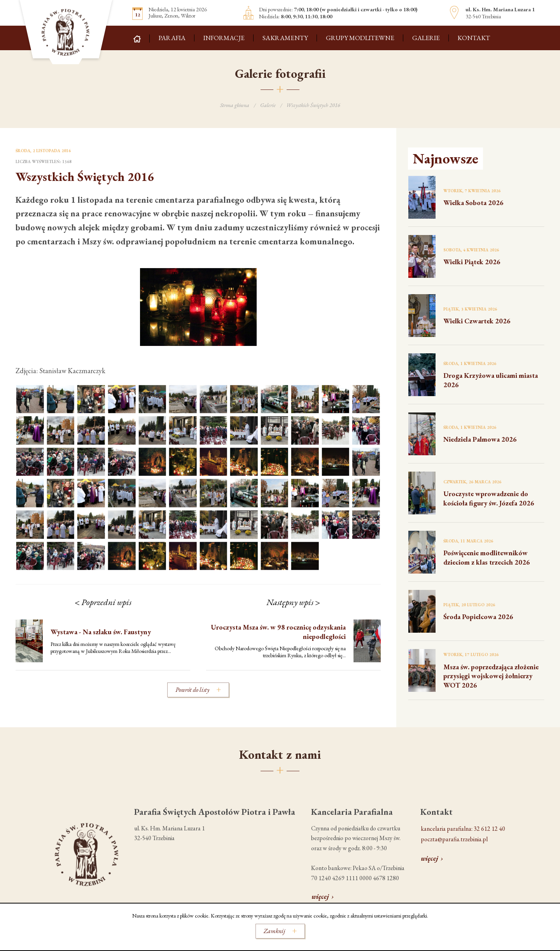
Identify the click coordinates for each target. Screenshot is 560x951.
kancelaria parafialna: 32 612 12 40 (463, 829)
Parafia (172, 38)
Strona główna (235, 105)
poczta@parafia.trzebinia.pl (454, 839)
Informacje (224, 38)
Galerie (426, 38)
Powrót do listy (192, 690)
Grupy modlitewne (360, 38)
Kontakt (474, 38)
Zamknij (274, 931)
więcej (320, 896)
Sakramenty (285, 38)
